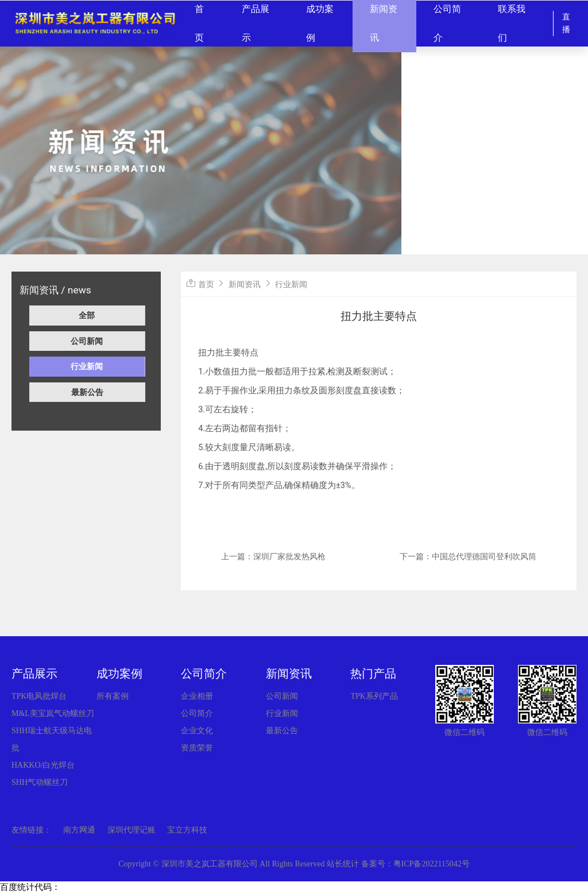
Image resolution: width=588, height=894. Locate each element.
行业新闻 (87, 366)
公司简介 (204, 674)
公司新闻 (87, 341)
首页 (206, 284)
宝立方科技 (187, 830)
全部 (87, 315)
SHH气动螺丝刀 (40, 782)
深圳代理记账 (131, 830)
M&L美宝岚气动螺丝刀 (53, 713)
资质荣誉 (197, 748)
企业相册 (197, 696)
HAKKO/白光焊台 (43, 765)
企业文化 (197, 731)
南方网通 (79, 830)
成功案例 (119, 674)
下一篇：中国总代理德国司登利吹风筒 (468, 556)
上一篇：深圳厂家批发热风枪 (273, 556)
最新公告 (87, 392)
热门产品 (373, 674)
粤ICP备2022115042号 (432, 864)
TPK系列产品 (374, 696)
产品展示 (34, 674)
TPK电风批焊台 (39, 696)
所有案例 (113, 696)
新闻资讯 (245, 284)
